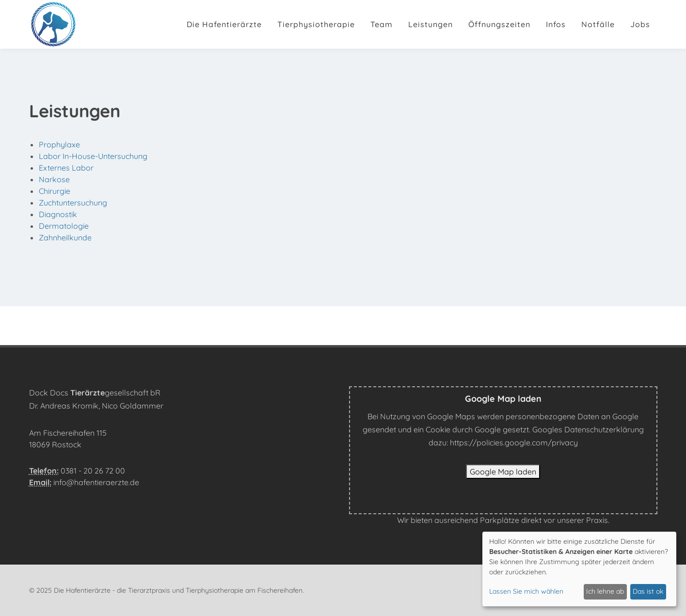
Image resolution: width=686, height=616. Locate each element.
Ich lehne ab (605, 591)
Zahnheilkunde (65, 237)
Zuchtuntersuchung (73, 203)
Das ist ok (648, 591)
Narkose (54, 179)
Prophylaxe (59, 144)
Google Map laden (503, 472)
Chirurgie (55, 191)
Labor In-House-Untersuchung (93, 156)
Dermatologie (64, 226)
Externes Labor (66, 168)
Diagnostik (58, 214)
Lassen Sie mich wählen (526, 591)
